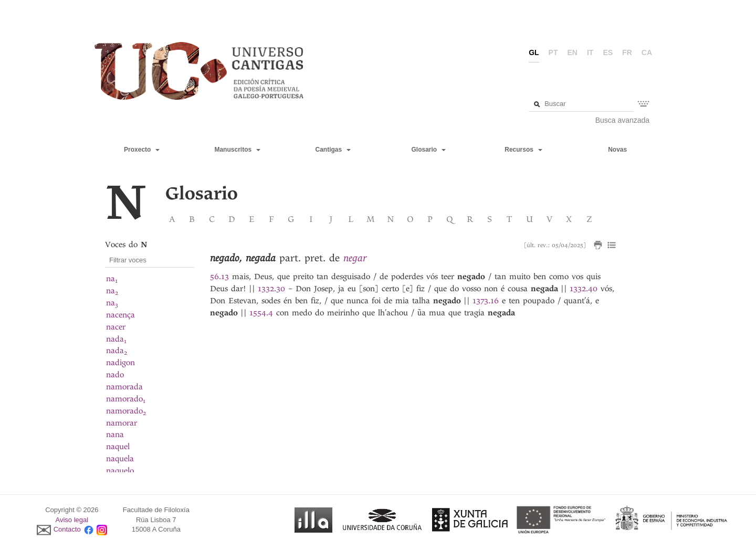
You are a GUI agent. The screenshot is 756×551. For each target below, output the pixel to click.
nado (115, 375)
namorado (126, 399)
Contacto (67, 530)
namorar (122, 423)
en (573, 52)
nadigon (120, 363)
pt (553, 52)
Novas (617, 150)
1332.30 (271, 289)
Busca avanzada (623, 120)
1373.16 (486, 301)
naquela (120, 459)
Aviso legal (72, 520)
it (590, 52)
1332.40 (584, 289)
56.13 (219, 277)
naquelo (120, 471)
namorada (124, 387)
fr (627, 52)
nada (116, 339)
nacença (120, 315)
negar (355, 258)
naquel (118, 447)
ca (647, 52)
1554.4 (261, 313)
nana (115, 435)
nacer (116, 327)
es (608, 52)
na (112, 279)
